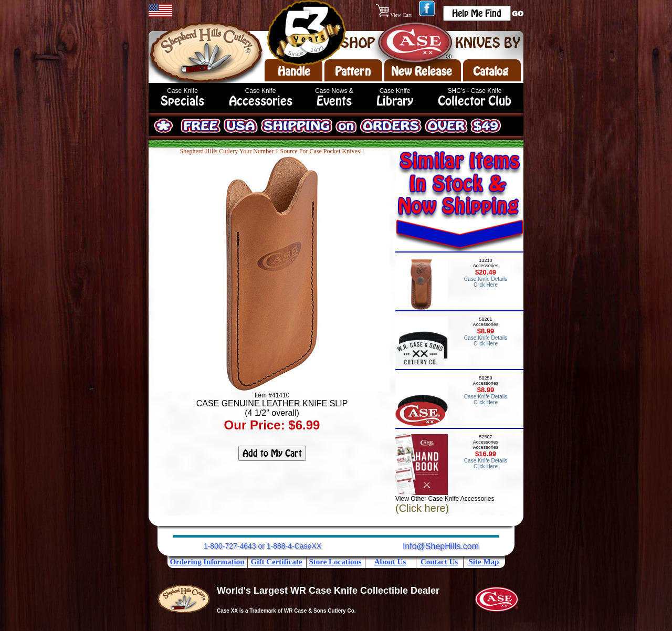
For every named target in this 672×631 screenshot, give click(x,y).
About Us (390, 562)
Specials (182, 101)
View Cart (395, 15)
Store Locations (335, 562)
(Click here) (422, 508)
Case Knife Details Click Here (486, 282)
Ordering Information (207, 562)
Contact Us (439, 562)
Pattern (353, 71)
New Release (422, 71)
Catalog (491, 71)
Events (334, 101)
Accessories (261, 101)
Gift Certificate (277, 562)
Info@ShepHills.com (441, 546)
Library (395, 101)
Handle (294, 71)
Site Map (484, 562)
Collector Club (475, 101)
